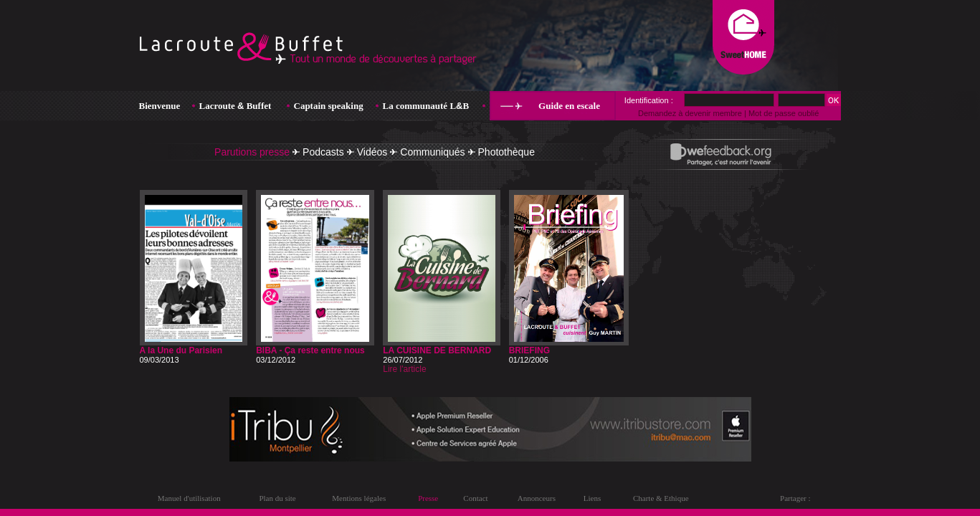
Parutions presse (252, 152)
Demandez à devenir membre (690, 113)
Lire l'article (404, 369)
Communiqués (432, 152)
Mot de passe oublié (784, 113)
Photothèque (506, 152)
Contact (475, 498)
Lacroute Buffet (236, 106)
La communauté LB (426, 106)
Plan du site (277, 498)
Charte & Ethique (661, 498)
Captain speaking (329, 106)
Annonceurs (537, 498)
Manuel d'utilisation (189, 498)
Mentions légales (359, 498)
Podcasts (323, 152)
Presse (428, 498)
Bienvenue (160, 106)
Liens (592, 498)
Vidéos (372, 152)
